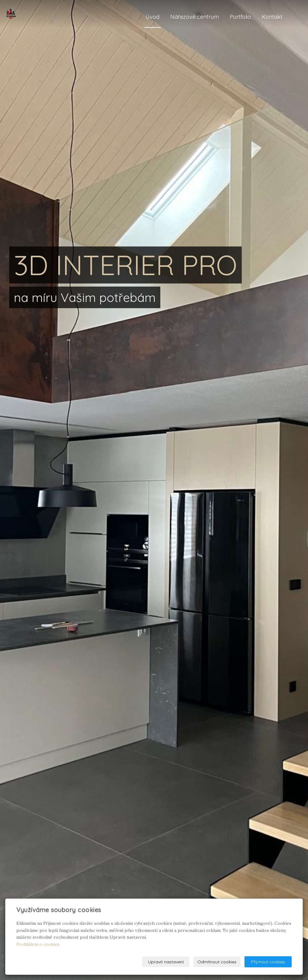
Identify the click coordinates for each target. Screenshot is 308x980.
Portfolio (240, 17)
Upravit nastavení (166, 962)
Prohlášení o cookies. (38, 944)
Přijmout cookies (268, 962)
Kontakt (272, 17)
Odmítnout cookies (217, 962)
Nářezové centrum (195, 17)
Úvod (152, 17)
